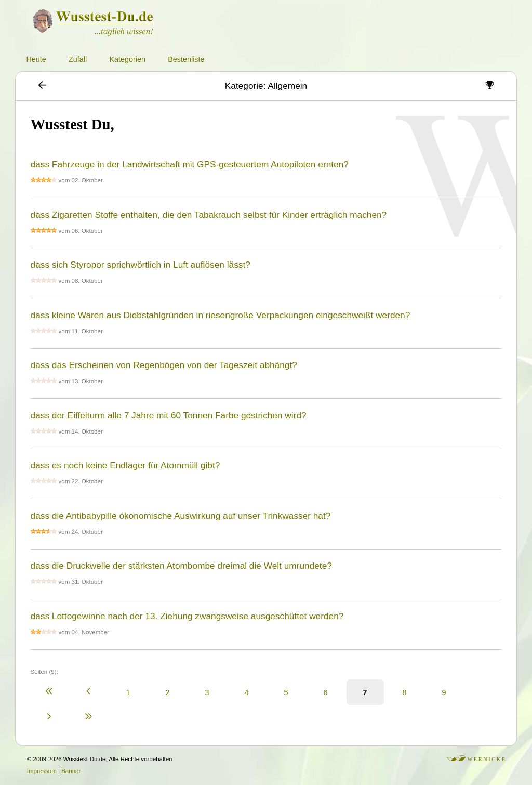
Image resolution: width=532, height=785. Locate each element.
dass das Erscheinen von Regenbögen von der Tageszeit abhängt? (164, 365)
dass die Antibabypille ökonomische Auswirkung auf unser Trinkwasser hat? (181, 516)
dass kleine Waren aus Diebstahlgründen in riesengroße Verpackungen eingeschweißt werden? (221, 315)
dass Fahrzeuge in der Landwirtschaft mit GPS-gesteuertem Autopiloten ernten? (190, 164)
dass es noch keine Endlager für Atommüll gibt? (125, 465)
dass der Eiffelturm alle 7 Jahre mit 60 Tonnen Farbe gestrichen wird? (169, 415)
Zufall (78, 59)
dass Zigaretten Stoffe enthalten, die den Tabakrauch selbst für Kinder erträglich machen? (209, 215)
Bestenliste (186, 59)
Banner (71, 771)
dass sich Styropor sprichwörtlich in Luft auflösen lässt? (141, 265)
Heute (36, 59)
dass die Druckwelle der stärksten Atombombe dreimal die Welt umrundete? (181, 566)
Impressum (42, 771)
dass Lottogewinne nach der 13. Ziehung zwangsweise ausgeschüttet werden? (187, 616)
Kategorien (127, 59)
